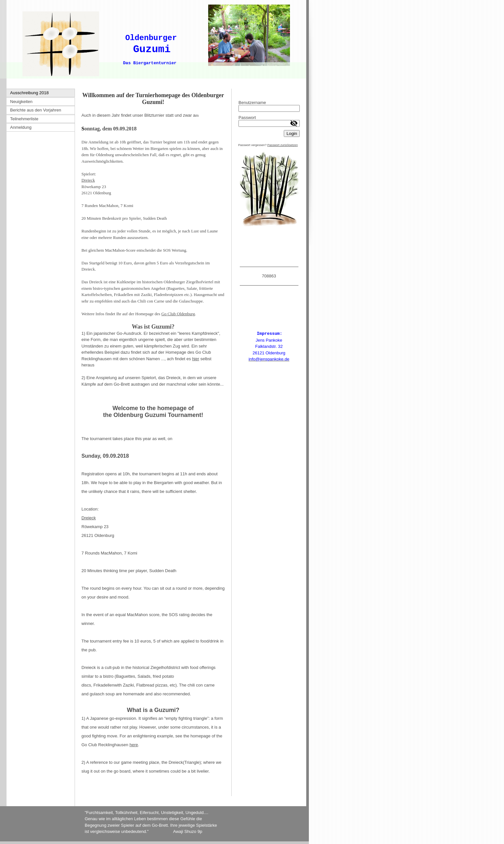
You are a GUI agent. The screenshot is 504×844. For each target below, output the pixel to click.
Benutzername (252, 103)
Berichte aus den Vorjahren (36, 110)
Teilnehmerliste (24, 119)
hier (196, 359)
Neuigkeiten (21, 102)
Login (292, 133)
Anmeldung (21, 127)
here (134, 745)
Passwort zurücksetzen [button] (282, 145)
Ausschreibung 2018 (29, 93)
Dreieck (89, 518)
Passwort (247, 118)
